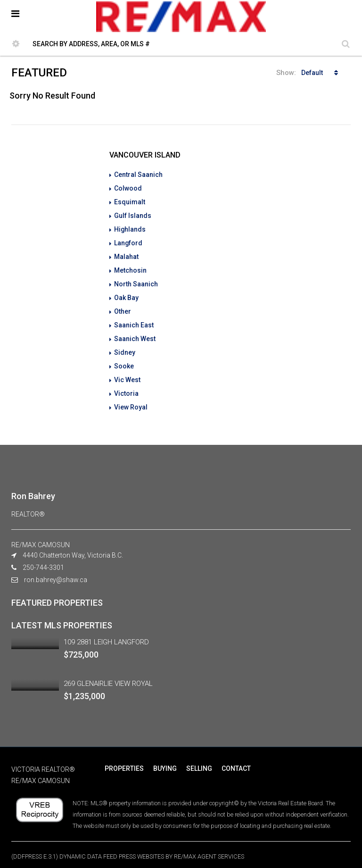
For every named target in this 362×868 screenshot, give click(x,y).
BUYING (165, 760)
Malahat (126, 254)
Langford (128, 241)
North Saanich (136, 280)
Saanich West (135, 333)
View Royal (131, 399)
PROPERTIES (124, 760)
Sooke (124, 359)
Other (123, 307)
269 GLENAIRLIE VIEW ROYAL (108, 675)
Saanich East (134, 320)
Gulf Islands (133, 214)
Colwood (128, 188)
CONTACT (236, 760)
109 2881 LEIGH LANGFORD (106, 634)
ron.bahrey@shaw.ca (56, 571)
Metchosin (130, 267)
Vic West (127, 373)
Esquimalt (130, 201)
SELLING (199, 760)
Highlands (130, 227)
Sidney (125, 346)
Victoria (126, 386)
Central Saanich (138, 175)
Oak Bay (126, 293)
